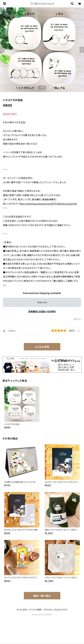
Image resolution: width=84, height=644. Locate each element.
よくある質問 (42, 347)
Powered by (42, 615)
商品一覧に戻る (42, 596)
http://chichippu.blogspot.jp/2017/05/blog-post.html (48, 204)
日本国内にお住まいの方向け (42, 311)
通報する (77, 319)
